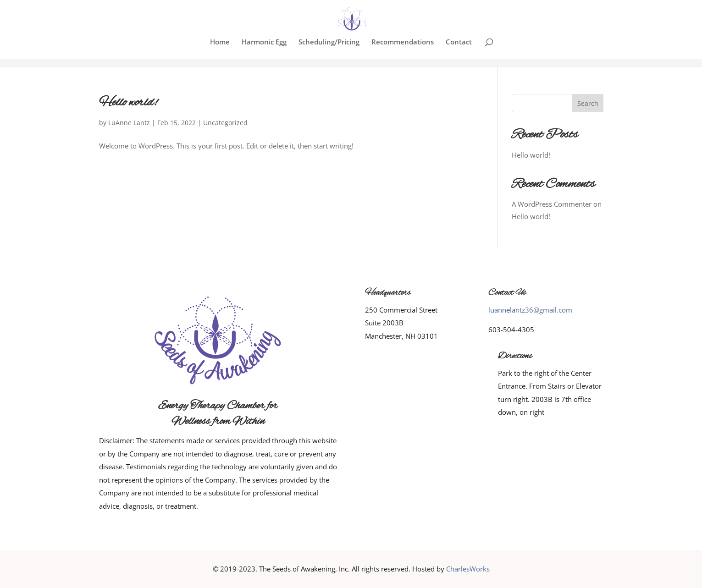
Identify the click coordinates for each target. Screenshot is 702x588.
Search (588, 103)
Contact (459, 42)
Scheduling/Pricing (329, 42)
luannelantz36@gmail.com (530, 310)
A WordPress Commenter (552, 204)
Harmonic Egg (264, 42)
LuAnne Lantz (129, 123)
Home (220, 42)
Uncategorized (225, 123)
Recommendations (403, 42)
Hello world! (128, 103)
